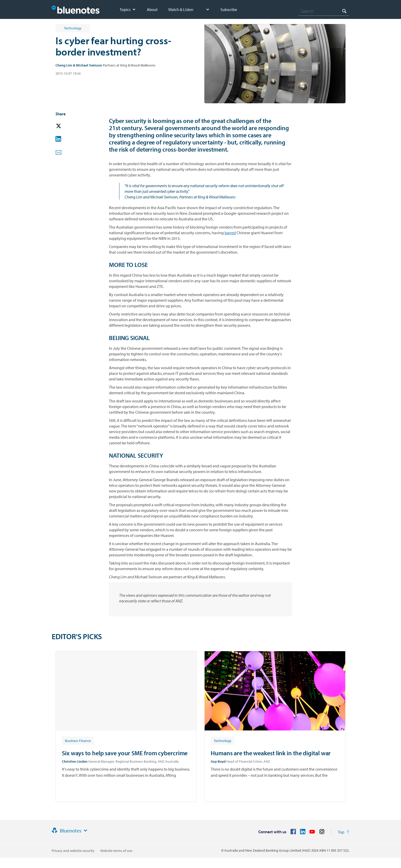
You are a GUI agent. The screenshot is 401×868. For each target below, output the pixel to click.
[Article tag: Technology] (223, 740)
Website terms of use (116, 851)
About (152, 9)
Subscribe (229, 9)
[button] (66, 126)
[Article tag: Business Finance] (78, 740)
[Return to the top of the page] (344, 832)
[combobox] (324, 11)
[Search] (324, 11)
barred (230, 233)
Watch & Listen (181, 9)
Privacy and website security (73, 851)
